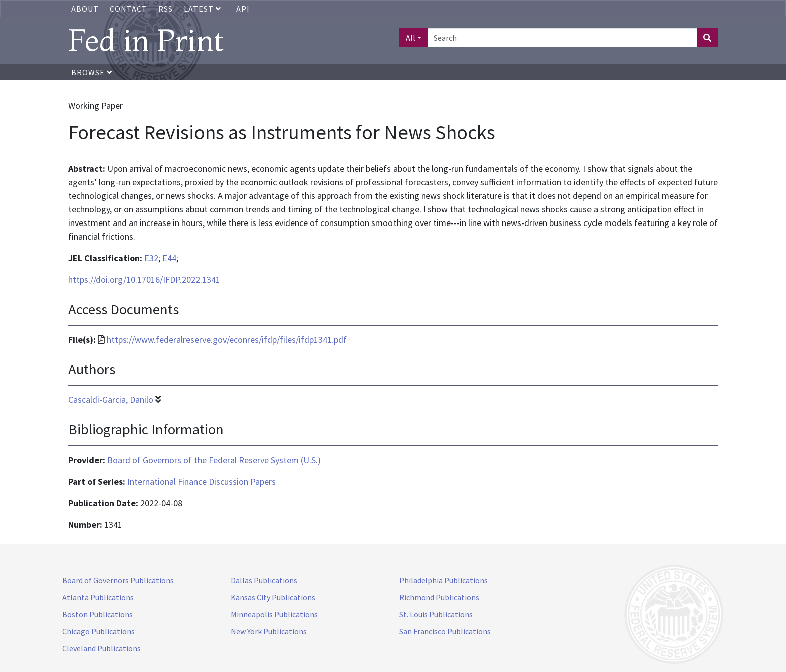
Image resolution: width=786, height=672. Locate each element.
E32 (151, 258)
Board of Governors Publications (118, 580)
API (243, 9)
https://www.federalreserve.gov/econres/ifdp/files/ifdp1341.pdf (227, 340)
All (410, 38)
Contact (129, 9)
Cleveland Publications (102, 648)
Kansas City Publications (273, 597)
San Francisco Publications (445, 631)
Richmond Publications (439, 597)
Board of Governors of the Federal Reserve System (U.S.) (214, 460)
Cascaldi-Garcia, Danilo (111, 400)
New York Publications (269, 631)
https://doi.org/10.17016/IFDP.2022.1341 (144, 279)
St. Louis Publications (436, 614)
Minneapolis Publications (274, 614)
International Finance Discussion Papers (202, 481)
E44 (169, 258)
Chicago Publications (99, 631)
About (85, 9)
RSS (166, 9)
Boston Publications (97, 614)
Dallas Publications (264, 580)
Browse (92, 72)
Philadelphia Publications (443, 580)
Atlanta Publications (98, 597)
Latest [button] (204, 9)
